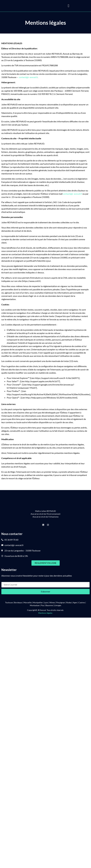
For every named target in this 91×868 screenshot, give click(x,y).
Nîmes (52, 602)
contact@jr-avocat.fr (28, 77)
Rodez (69, 602)
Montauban (35, 605)
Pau (43, 605)
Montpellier (38, 602)
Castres (82, 602)
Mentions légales (45, 613)
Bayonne (49, 605)
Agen (75, 602)
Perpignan (61, 602)
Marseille (28, 602)
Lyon (46, 602)
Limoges (58, 605)
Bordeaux (18, 602)
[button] (69, 6)
